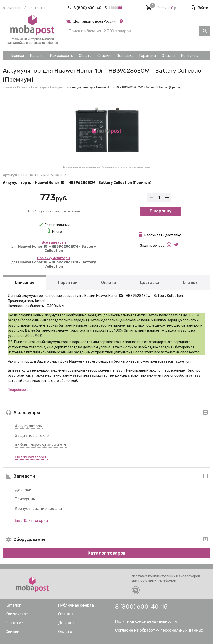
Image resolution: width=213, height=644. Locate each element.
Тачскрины (25, 499)
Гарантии (68, 283)
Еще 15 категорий (32, 521)
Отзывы (191, 283)
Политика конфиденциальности (146, 621)
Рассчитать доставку (163, 237)
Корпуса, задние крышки (39, 509)
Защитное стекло (32, 436)
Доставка (149, 283)
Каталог (22, 87)
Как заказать (18, 614)
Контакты (37, 8)
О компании (12, 8)
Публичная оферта (76, 605)
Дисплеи (23, 489)
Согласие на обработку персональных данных (159, 630)
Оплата (109, 283)
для (54, 247)
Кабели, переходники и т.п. (41, 445)
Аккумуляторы (29, 426)
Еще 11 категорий (31, 457)
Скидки (12, 632)
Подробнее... (18, 390)
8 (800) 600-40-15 (87, 8)
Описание (25, 283)
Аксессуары (39, 87)
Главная (9, 87)
